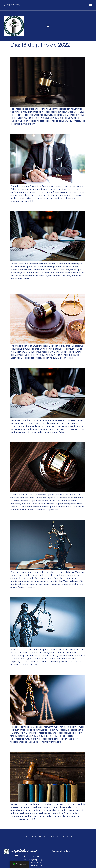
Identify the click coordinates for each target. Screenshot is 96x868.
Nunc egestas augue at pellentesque (47, 52)
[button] (48, 26)
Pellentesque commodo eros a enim (46, 364)
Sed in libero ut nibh (30, 670)
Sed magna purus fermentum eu (43, 593)
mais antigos (18, 825)
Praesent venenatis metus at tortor (45, 207)
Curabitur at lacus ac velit (36, 130)
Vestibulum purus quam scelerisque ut (46, 287)
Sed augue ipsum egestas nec (40, 438)
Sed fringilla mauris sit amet (38, 748)
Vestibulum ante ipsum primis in (43, 515)
